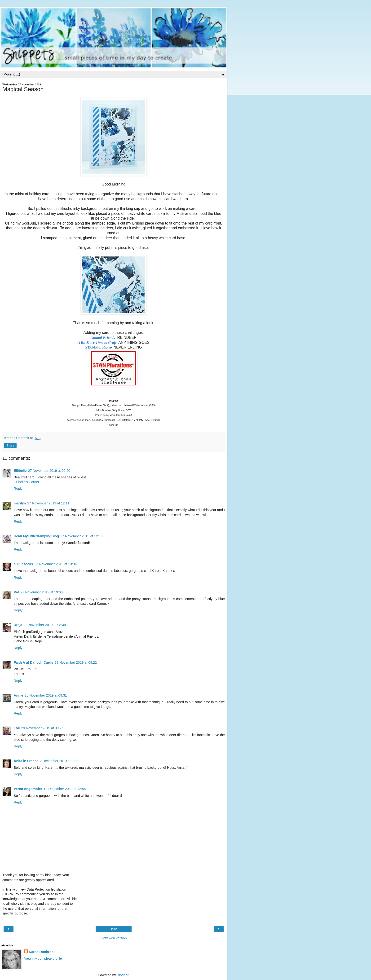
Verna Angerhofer (28, 789)
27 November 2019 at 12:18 (81, 536)
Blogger (123, 975)
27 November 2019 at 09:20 (49, 471)
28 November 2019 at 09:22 (76, 662)
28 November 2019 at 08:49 (45, 625)
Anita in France (26, 761)
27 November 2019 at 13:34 (56, 564)
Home (114, 929)
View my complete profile (43, 958)
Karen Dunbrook (42, 952)
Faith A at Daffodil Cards (33, 662)
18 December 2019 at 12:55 (65, 789)
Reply (18, 489)
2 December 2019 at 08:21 (60, 761)
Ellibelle (20, 471)
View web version (114, 938)
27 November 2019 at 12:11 (48, 503)
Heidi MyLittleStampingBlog (36, 536)
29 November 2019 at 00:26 (42, 728)
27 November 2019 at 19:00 (41, 592)
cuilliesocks (23, 564)
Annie (18, 695)
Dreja (18, 625)
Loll (17, 728)
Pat (16, 592)
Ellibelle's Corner (26, 482)
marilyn (20, 503)
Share (10, 446)
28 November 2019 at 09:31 (46, 695)
